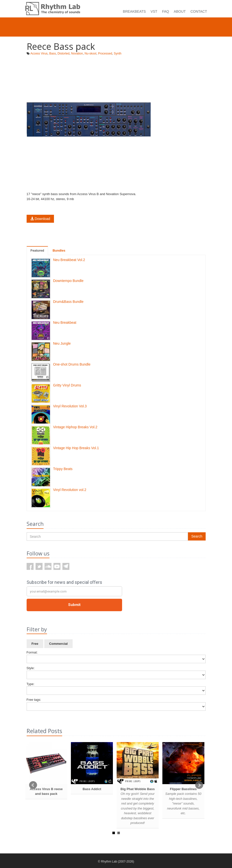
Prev (33, 785)
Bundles (59, 250)
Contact (199, 11)
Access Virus (39, 54)
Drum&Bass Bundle (68, 302)
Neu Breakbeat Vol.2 (69, 260)
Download (40, 219)
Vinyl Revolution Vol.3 (70, 406)
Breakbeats (134, 11)
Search (197, 536)
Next (199, 785)
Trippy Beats (63, 469)
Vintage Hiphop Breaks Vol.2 (75, 427)
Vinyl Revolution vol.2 (70, 490)
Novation (77, 54)
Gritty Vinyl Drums (67, 385)
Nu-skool (90, 54)
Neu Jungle (62, 343)
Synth (118, 54)
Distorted (63, 54)
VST (154, 11)
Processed (105, 54)
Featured (37, 250)
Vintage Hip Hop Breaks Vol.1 (76, 448)
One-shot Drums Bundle (72, 364)
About (180, 11)
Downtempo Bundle (68, 281)
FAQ (166, 11)
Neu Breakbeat (65, 323)
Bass (53, 54)
